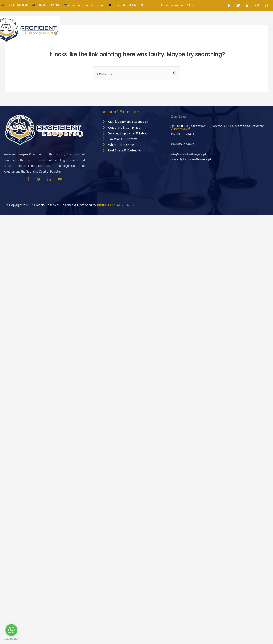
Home (95, 30)
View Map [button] (193, 128)
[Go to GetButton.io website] (11, 639)
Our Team (137, 30)
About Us (114, 30)
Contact (226, 30)
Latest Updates (199, 30)
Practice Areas (166, 30)
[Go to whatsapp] (11, 630)
